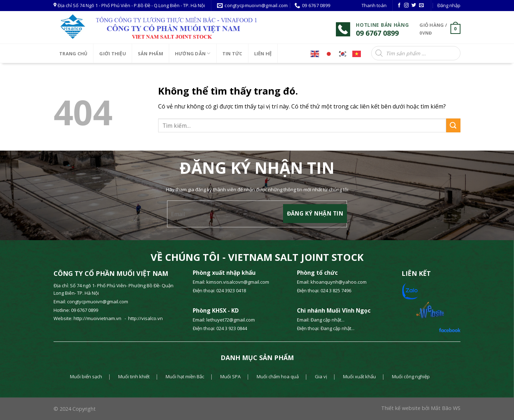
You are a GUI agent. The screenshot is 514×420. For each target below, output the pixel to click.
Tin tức (232, 54)
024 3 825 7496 (336, 290)
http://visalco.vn (145, 318)
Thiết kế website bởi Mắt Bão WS (421, 408)
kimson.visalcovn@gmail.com (238, 282)
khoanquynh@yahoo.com (339, 282)
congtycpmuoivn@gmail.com (98, 302)
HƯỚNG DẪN (193, 53)
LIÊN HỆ (263, 54)
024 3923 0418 (231, 290)
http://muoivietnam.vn (98, 318)
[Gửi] (453, 125)
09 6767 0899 (85, 310)
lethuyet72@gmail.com (231, 320)
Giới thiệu (113, 54)
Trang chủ (73, 54)
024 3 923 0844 (232, 328)
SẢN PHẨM (150, 54)
